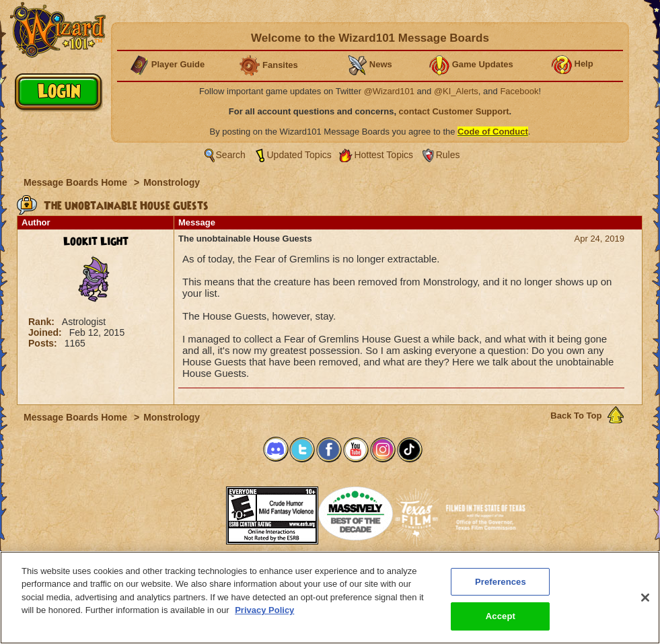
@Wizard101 (389, 91)
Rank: (43, 322)
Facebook (519, 91)
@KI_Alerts (456, 91)
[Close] (645, 598)
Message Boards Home (77, 182)
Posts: (44, 343)
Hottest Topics (383, 155)
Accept (501, 616)
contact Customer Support (454, 111)
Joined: (46, 332)
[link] (192, 511)
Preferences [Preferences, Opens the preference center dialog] (501, 582)
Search (231, 155)
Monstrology (172, 182)
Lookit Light (96, 242)
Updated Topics (299, 155)
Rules (448, 155)
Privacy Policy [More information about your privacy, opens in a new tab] (264, 610)
